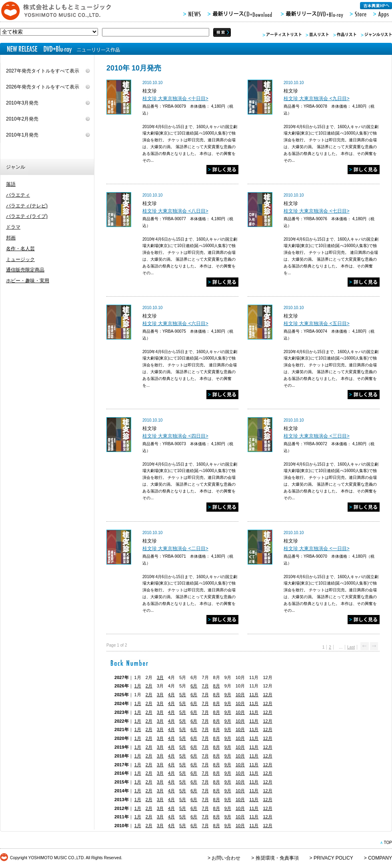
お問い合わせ (226, 858)
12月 (267, 695)
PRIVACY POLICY (333, 858)
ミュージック (20, 259)
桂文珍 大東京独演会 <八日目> (175, 211)
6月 (194, 686)
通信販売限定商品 (25, 270)
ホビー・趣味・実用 (28, 281)
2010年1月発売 (22, 135)
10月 (240, 695)
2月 (149, 686)
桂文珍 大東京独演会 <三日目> (317, 436)
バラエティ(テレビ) (27, 206)
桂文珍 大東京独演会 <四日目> (175, 436)
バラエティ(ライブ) (27, 216)
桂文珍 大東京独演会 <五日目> (317, 323)
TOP (388, 843)
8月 (217, 686)
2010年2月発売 (22, 119)
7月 (205, 686)
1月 (138, 686)
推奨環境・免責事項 (277, 858)
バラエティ (18, 195)
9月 (228, 695)
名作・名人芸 (20, 249)
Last (351, 647)
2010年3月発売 (22, 103)
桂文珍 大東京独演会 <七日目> (317, 211)
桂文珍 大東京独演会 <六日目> (175, 323)
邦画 (11, 238)
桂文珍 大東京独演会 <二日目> (175, 549)
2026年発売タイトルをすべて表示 (43, 87)
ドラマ (13, 227)
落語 (11, 184)
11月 (254, 695)
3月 (160, 677)
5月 (183, 695)
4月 (171, 695)
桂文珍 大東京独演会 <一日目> (317, 549)
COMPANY (380, 858)
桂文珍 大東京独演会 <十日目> (175, 98)
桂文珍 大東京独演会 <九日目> (317, 98)
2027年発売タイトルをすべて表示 (43, 71)
